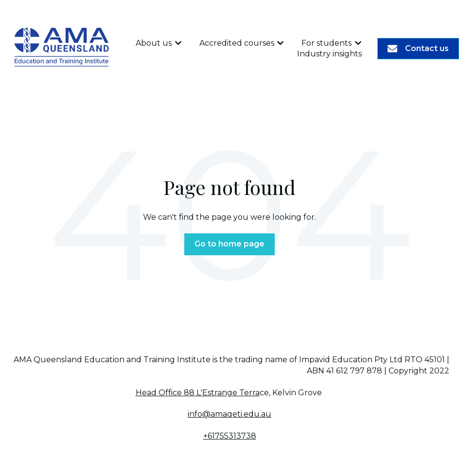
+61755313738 (230, 436)
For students (327, 43)
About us (154, 43)
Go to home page (229, 244)
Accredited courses (237, 43)
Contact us (418, 49)
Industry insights (329, 54)
